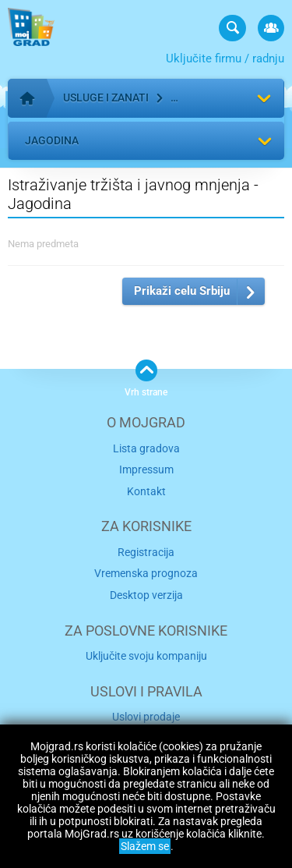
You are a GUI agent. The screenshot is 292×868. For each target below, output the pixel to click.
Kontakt (146, 491)
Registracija (146, 552)
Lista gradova (146, 448)
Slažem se (145, 846)
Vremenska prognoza (146, 573)
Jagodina (52, 140)
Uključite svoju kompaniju (146, 656)
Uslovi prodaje (146, 717)
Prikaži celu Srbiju (182, 291)
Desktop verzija (146, 595)
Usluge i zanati (106, 97)
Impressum (146, 469)
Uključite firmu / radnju (225, 58)
